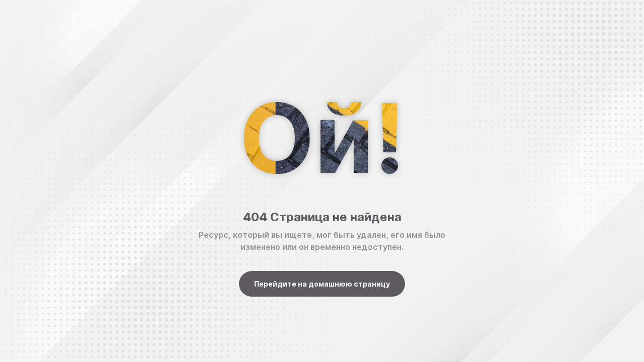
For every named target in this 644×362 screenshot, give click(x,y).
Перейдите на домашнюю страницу (322, 284)
